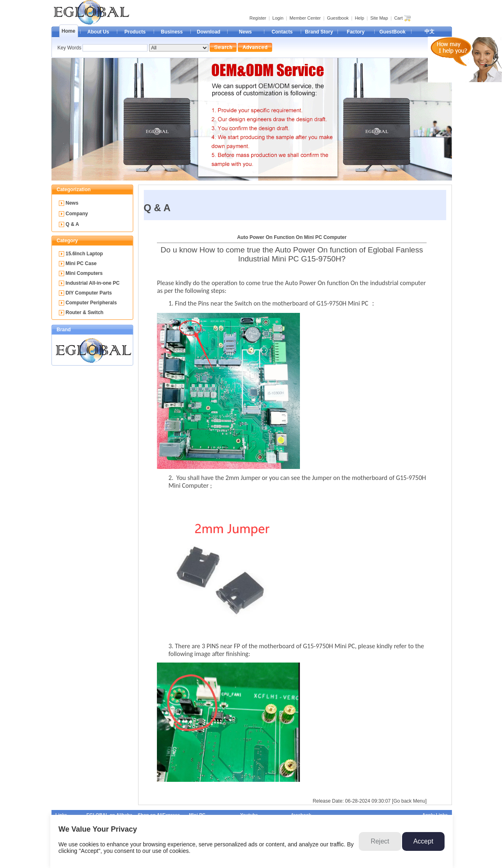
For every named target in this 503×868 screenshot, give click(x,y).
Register (258, 18)
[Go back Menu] (409, 801)
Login (278, 18)
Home (68, 31)
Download (209, 32)
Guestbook (338, 18)
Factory (356, 32)
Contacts (282, 32)
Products (135, 32)
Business (172, 32)
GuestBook (392, 32)
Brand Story (319, 32)
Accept (423, 841)
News (245, 32)
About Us (98, 32)
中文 (429, 31)
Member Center (305, 18)
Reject (380, 841)
